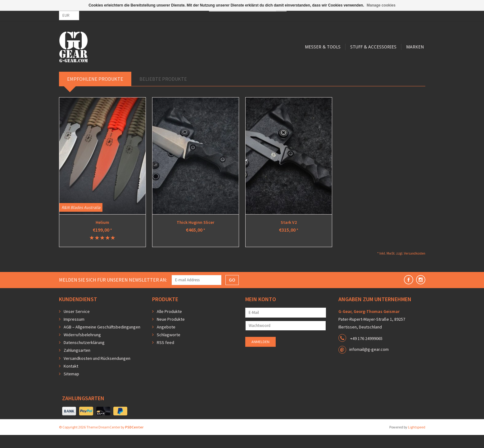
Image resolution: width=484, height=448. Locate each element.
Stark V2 (289, 235)
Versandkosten (415, 266)
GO (232, 293)
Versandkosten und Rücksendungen (97, 371)
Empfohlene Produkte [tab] (95, 92)
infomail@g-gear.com (369, 362)
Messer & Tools (199, 72)
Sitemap (71, 387)
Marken (294, 72)
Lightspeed (417, 440)
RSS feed (165, 355)
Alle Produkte (169, 324)
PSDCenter (134, 440)
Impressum (74, 332)
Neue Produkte (171, 332)
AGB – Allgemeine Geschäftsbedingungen (102, 340)
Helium (102, 235)
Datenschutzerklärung (84, 355)
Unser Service (77, 324)
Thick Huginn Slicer (195, 235)
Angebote (166, 340)
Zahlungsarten (77, 363)
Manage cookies (381, 5)
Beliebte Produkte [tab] (163, 92)
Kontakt (71, 379)
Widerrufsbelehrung (82, 348)
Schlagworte (169, 348)
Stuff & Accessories (251, 72)
